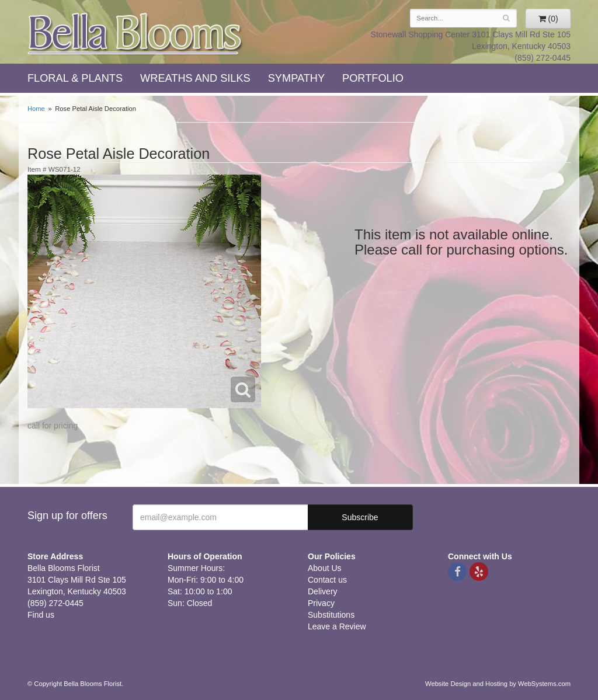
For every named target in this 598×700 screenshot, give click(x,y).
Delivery (323, 591)
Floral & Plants (75, 78)
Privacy (321, 603)
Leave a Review (337, 626)
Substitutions (331, 615)
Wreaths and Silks (195, 78)
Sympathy (296, 78)
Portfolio (373, 78)
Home (36, 109)
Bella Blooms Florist (135, 34)
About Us (325, 568)
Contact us (327, 580)
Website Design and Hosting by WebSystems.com (498, 684)
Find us (41, 615)
